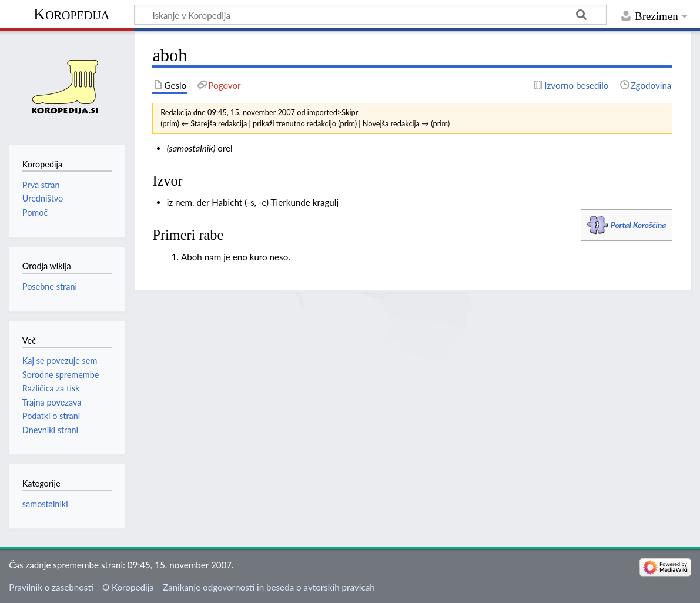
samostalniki (45, 504)
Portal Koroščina (639, 225)
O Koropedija (128, 587)
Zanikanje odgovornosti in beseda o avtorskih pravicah (269, 587)
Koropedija (71, 14)
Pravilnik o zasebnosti (51, 587)
